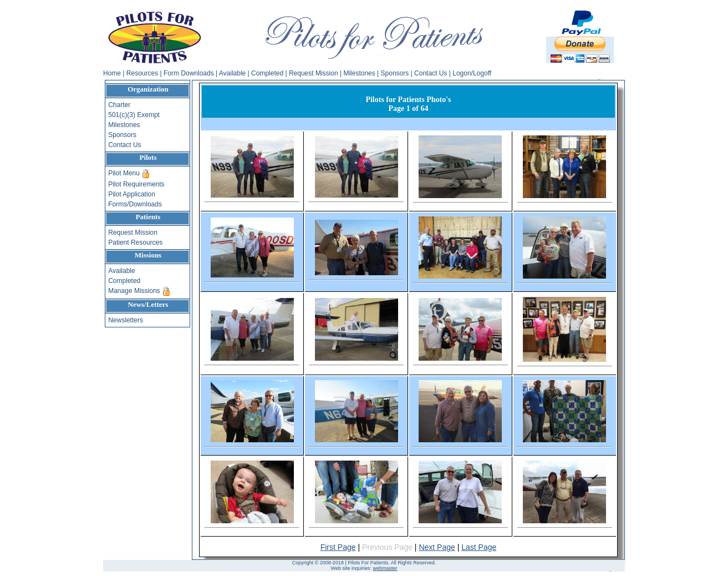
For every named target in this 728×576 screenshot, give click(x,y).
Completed (267, 73)
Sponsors (395, 73)
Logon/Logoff (472, 73)
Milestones (359, 73)
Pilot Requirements (136, 184)
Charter (119, 105)
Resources (142, 73)
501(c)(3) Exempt (134, 115)
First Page (338, 547)
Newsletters (126, 320)
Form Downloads (189, 73)
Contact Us (431, 73)
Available (232, 73)
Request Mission (314, 73)
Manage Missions (135, 291)
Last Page (479, 547)
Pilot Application (132, 194)
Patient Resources (135, 242)
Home (112, 73)
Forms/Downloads (135, 204)
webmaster (385, 568)
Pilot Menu (125, 173)
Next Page (437, 547)
